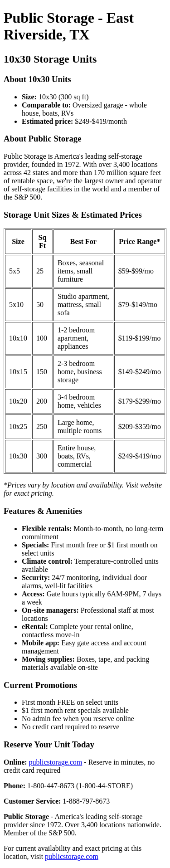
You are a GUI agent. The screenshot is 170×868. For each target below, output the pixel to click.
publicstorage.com (56, 762)
